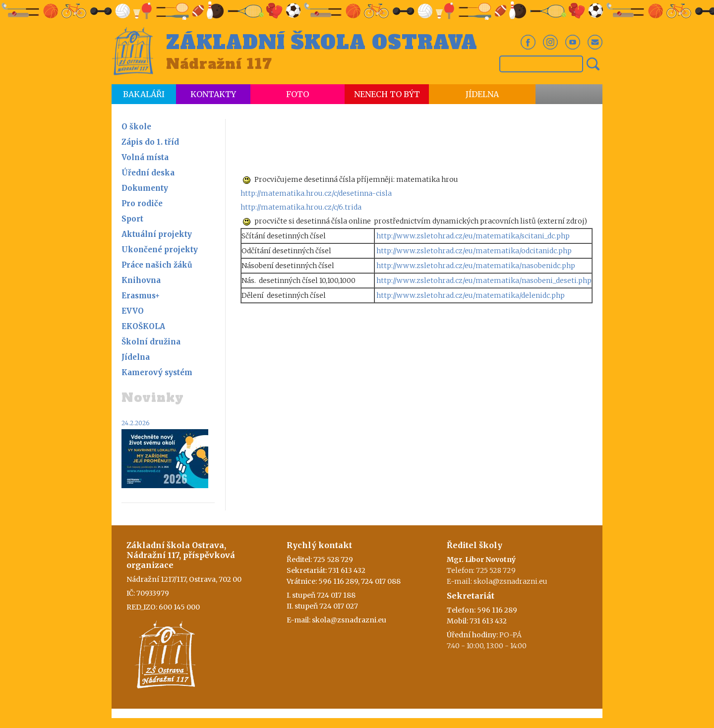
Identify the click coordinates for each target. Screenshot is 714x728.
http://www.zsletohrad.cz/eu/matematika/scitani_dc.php (473, 236)
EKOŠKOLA (143, 326)
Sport (132, 219)
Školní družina (151, 342)
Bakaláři (144, 94)
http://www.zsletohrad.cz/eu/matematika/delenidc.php (471, 295)
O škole (136, 127)
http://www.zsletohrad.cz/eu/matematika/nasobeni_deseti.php (484, 280)
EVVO (133, 311)
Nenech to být (387, 94)
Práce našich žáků (157, 265)
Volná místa (145, 157)
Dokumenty (145, 188)
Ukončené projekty (160, 250)
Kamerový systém (157, 372)
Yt (573, 42)
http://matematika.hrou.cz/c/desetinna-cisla (316, 193)
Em (595, 42)
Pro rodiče (142, 203)
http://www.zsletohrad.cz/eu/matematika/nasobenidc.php (476, 266)
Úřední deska (148, 173)
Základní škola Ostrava (322, 43)
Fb (528, 42)
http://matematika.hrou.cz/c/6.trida (301, 207)
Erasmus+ (141, 296)
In (550, 42)
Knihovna (141, 280)
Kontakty (213, 94)
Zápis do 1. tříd (150, 142)
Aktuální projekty (157, 234)
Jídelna (482, 94)
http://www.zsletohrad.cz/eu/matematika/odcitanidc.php (474, 251)
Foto (297, 94)
